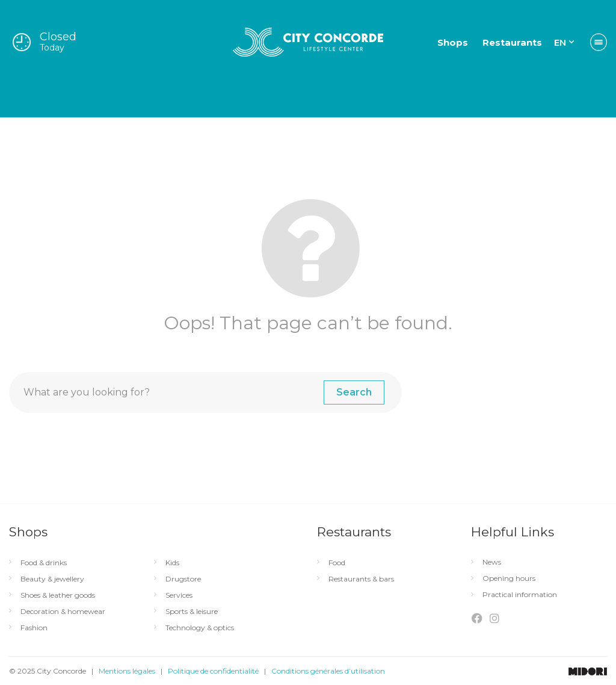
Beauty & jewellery (52, 579)
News (492, 562)
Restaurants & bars (361, 579)
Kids (172, 563)
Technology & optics (200, 628)
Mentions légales (127, 671)
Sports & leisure (192, 612)
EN (560, 42)
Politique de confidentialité (213, 671)
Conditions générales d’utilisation (328, 671)
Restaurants (512, 42)
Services (179, 595)
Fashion (34, 628)
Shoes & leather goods (58, 595)
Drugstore (183, 579)
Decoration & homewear (63, 612)
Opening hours (509, 578)
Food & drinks (44, 563)
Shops (453, 42)
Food (337, 563)
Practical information (520, 595)
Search (354, 392)
